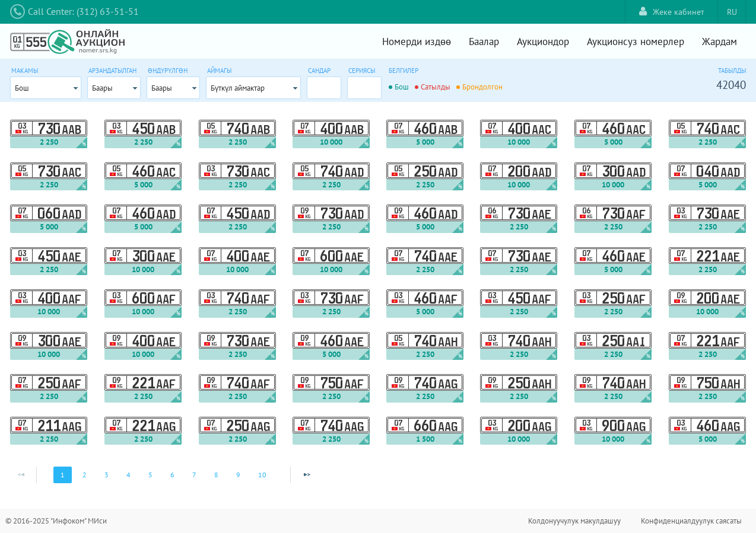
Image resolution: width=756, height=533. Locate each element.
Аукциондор (543, 42)
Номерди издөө (417, 42)
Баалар (484, 42)
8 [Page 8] (216, 475)
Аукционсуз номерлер (636, 42)
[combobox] (46, 88)
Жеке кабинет (672, 12)
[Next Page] (307, 475)
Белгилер (404, 71)
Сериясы (362, 71)
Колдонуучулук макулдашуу (574, 521)
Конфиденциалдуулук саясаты (691, 521)
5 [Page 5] (150, 475)
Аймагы (219, 71)
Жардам (720, 42)
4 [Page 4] (128, 475)
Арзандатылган (112, 71)
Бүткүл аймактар (238, 88)
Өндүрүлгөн (168, 71)
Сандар (319, 71)
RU (732, 12)
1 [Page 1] (63, 475)
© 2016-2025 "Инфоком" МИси (56, 521)
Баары (102, 88)
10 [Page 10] (262, 475)
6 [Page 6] (172, 475)
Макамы (25, 71)
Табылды (732, 71)
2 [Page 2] (85, 475)
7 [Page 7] (194, 475)
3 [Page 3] (107, 475)
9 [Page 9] (238, 475)
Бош (22, 88)
